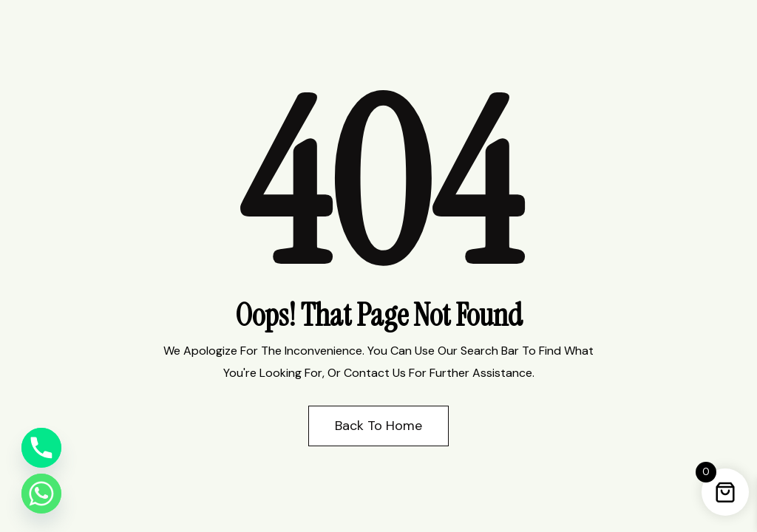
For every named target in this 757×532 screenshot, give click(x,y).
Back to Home (378, 426)
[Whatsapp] (41, 494)
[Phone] (41, 448)
